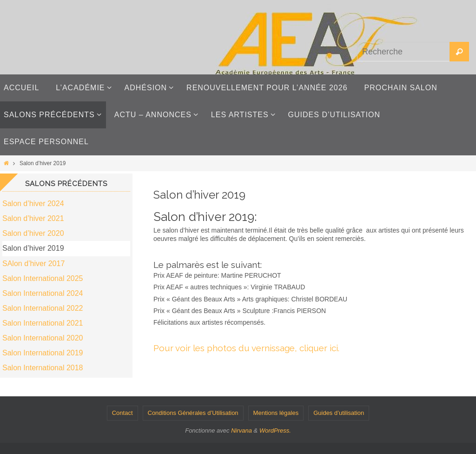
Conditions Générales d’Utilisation (193, 413)
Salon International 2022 (43, 308)
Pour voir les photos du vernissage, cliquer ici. (246, 348)
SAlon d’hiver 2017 (33, 264)
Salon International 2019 (43, 353)
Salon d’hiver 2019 (33, 248)
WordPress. (275, 431)
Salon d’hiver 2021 (33, 218)
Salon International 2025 (43, 278)
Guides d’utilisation (339, 413)
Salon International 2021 (43, 323)
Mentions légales (276, 413)
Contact (122, 413)
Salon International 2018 (43, 368)
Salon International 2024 (43, 293)
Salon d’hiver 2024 (33, 204)
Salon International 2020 (43, 338)
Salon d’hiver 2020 (33, 233)
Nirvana (241, 431)
